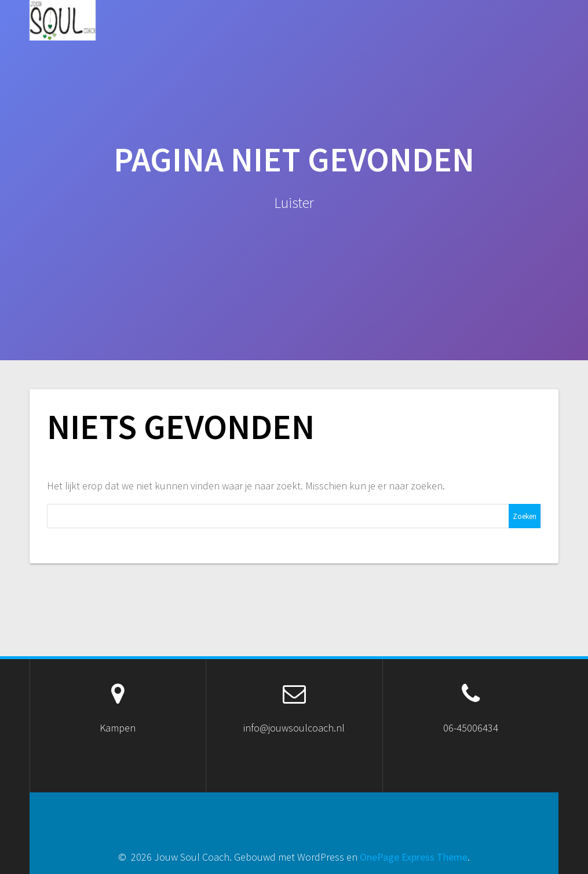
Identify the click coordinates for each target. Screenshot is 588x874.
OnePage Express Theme (414, 857)
